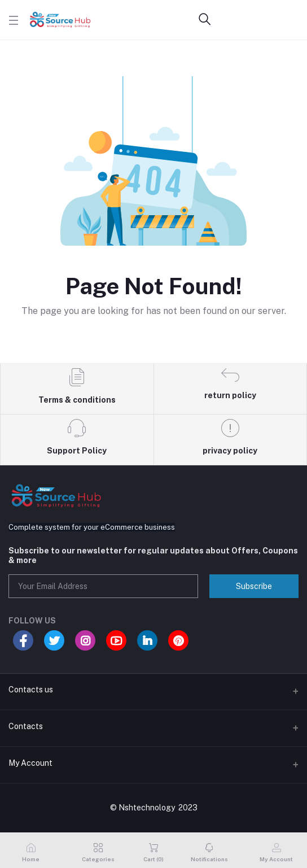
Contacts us (31, 690)
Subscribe (254, 586)
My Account (30, 763)
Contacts (26, 726)
